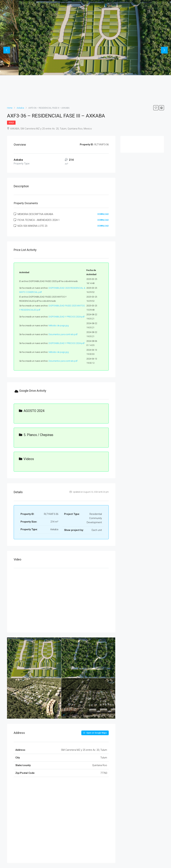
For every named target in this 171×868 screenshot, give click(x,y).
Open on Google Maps (95, 733)
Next (164, 50)
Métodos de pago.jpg (59, 325)
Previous (7, 50)
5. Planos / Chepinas (36, 435)
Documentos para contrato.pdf (63, 334)
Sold (11, 123)
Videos (26, 459)
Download (103, 214)
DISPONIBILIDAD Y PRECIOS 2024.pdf (67, 317)
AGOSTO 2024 (32, 411)
